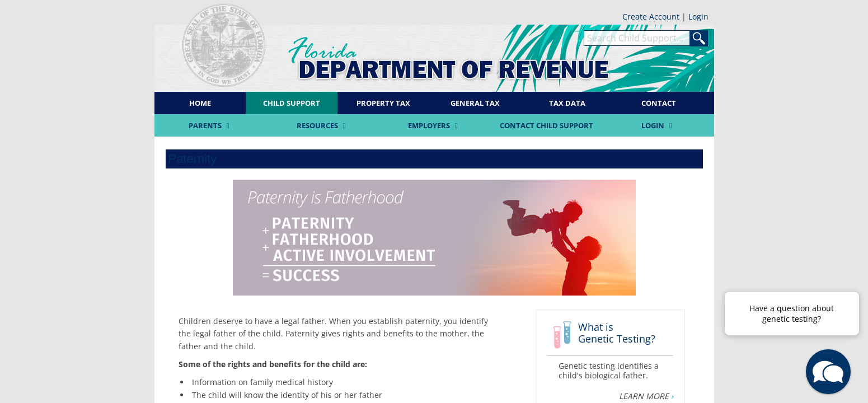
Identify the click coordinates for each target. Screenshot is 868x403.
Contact (659, 103)
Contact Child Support (546, 125)
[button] (828, 372)
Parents (210, 125)
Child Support (292, 103)
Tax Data (567, 103)
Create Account (652, 17)
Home (200, 103)
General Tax (475, 103)
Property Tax (383, 103)
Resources (323, 125)
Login (698, 17)
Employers (434, 125)
